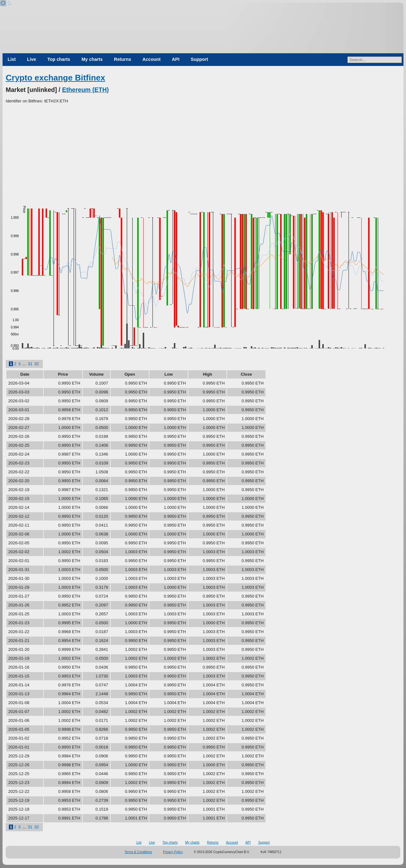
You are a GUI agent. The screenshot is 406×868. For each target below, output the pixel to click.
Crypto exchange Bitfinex (56, 78)
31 (30, 364)
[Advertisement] (203, 152)
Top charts (59, 59)
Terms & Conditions (138, 852)
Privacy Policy (173, 852)
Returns (122, 59)
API (176, 59)
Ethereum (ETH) (85, 90)
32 (36, 364)
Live (32, 59)
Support (199, 59)
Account (151, 59)
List (12, 59)
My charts (92, 59)
